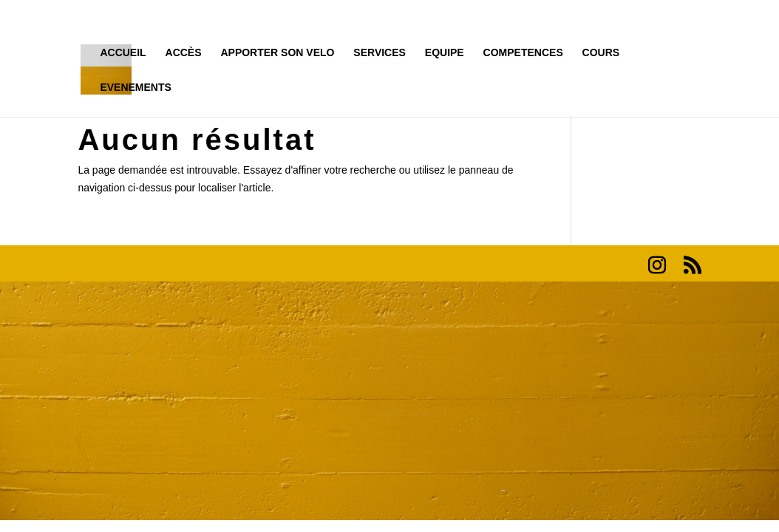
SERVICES (380, 53)
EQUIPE (445, 53)
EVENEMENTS (135, 88)
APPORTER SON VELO (277, 53)
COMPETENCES (523, 53)
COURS (601, 53)
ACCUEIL (123, 53)
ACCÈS (184, 53)
